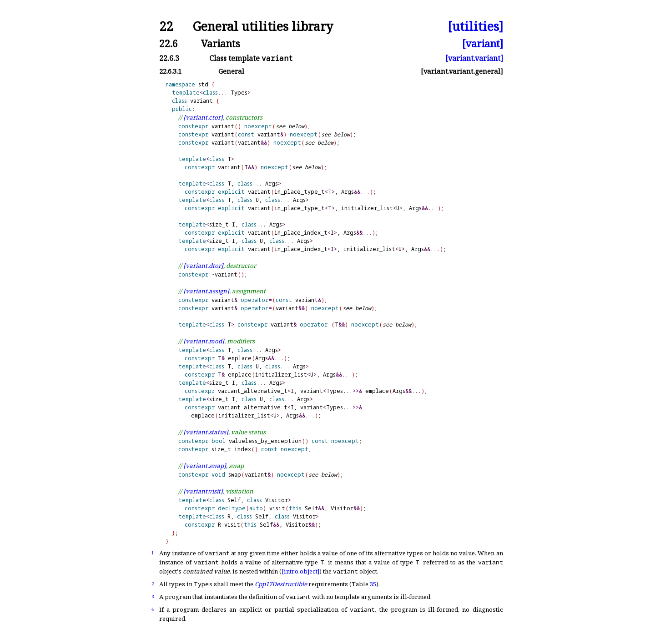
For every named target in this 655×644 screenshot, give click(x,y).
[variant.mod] (204, 341)
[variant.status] (206, 432)
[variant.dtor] (203, 266)
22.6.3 (169, 58)
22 (166, 27)
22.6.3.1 (170, 71)
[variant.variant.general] (462, 71)
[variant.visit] (203, 491)
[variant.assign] (206, 291)
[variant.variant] (474, 58)
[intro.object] (300, 571)
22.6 (169, 43)
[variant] (483, 43)
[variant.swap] (205, 466)
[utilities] (475, 27)
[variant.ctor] (203, 117)
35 (373, 584)
